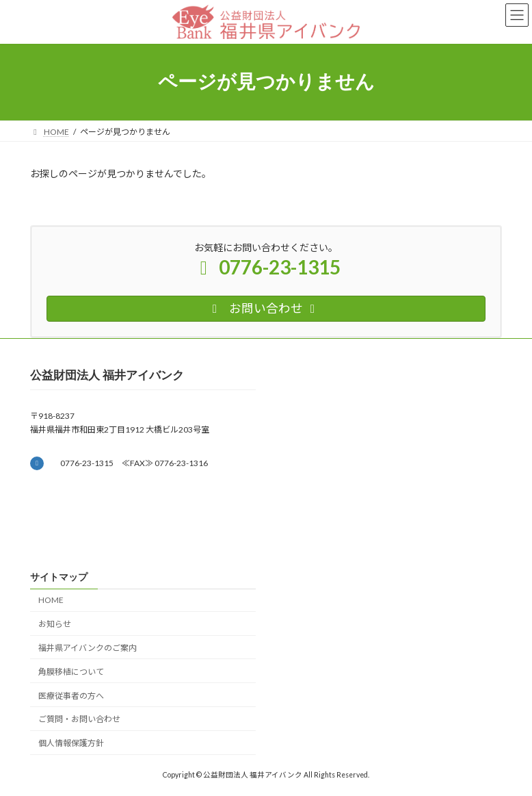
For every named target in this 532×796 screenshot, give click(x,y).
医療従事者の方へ (71, 696)
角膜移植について (71, 672)
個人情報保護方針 (71, 743)
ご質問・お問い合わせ (79, 719)
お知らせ (55, 624)
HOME (51, 601)
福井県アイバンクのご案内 (88, 648)
